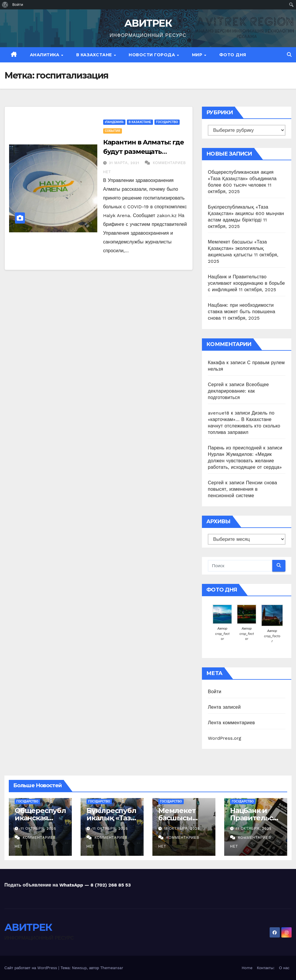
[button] (289, 55)
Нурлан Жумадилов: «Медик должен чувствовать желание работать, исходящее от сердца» (245, 461)
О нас (284, 968)
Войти (215, 692)
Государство (167, 122)
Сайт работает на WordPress (31, 968)
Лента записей (224, 707)
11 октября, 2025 (38, 829)
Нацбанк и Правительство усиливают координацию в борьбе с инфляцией (246, 283)
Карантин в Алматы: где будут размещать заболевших (143, 152)
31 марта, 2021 (125, 163)
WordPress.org (224, 738)
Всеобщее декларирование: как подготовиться (238, 391)
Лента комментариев (231, 723)
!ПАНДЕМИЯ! (114, 122)
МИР (198, 55)
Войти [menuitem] (18, 5)
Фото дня (233, 55)
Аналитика (45, 55)
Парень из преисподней (235, 448)
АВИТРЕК (148, 23)
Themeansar (112, 968)
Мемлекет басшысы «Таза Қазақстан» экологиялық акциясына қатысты (237, 248)
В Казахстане (95, 55)
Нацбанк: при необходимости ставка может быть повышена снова (241, 312)
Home (247, 968)
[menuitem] (5, 5)
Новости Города (153, 55)
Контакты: (266, 968)
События (113, 131)
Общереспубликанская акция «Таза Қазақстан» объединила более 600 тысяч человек (242, 179)
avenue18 (218, 413)
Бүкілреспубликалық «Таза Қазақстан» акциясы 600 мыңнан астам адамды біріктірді (246, 213)
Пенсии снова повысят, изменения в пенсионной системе (242, 489)
